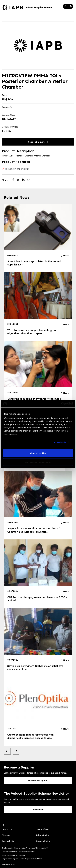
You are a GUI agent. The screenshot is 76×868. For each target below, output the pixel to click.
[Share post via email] (30, 180)
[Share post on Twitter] (19, 180)
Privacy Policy (42, 835)
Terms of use (42, 829)
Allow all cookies (38, 453)
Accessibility (8, 841)
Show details (60, 442)
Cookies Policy (43, 841)
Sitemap (6, 835)
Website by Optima (9, 865)
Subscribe (38, 810)
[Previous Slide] (7, 751)
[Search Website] (66, 6)
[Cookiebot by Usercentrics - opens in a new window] (61, 404)
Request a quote (38, 142)
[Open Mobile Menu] (71, 6)
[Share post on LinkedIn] (25, 180)
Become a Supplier (38, 781)
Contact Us (7, 829)
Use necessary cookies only (38, 462)
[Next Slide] (16, 751)
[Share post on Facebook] (15, 180)
